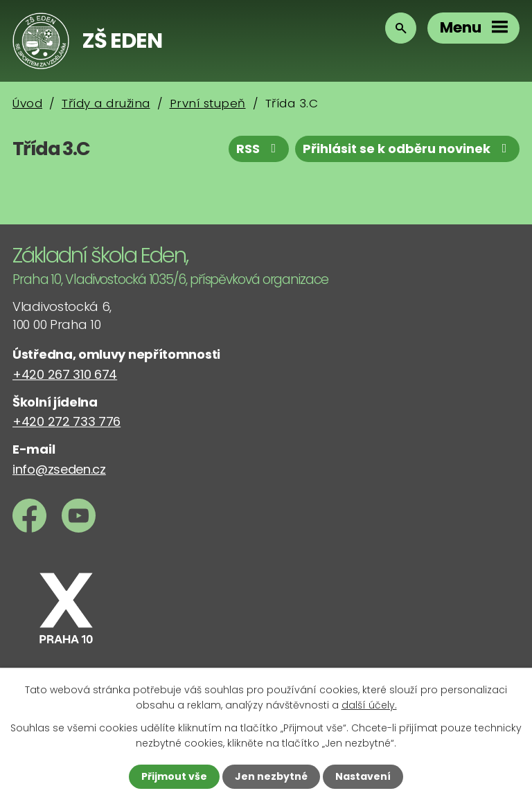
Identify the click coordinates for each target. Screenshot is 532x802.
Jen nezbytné (271, 776)
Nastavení (363, 776)
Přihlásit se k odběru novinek (408, 149)
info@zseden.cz (59, 469)
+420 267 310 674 (65, 374)
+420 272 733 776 (66, 421)
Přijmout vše (174, 776)
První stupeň (208, 103)
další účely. (369, 705)
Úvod (27, 103)
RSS (259, 149)
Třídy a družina (106, 103)
